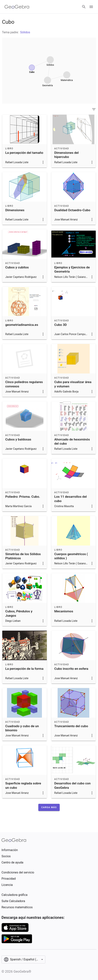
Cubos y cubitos (17, 267)
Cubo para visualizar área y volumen (73, 384)
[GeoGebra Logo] (17, 7)
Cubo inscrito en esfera (71, 669)
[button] (49, 807)
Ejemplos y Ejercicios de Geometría (72, 269)
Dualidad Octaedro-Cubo (72, 210)
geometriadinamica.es (22, 325)
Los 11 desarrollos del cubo (71, 499)
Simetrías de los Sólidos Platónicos (23, 556)
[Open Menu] (91, 7)
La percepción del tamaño (24, 153)
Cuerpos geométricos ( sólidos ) (71, 556)
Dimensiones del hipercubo (67, 155)
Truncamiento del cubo (71, 726)
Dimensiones (15, 210)
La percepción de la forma (24, 669)
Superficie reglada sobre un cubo (23, 785)
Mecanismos (64, 611)
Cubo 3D (61, 325)
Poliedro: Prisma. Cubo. (23, 497)
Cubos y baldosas (18, 439)
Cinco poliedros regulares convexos (24, 384)
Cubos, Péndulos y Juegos (19, 613)
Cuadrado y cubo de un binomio (22, 728)
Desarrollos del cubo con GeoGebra (73, 785)
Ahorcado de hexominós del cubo (72, 441)
